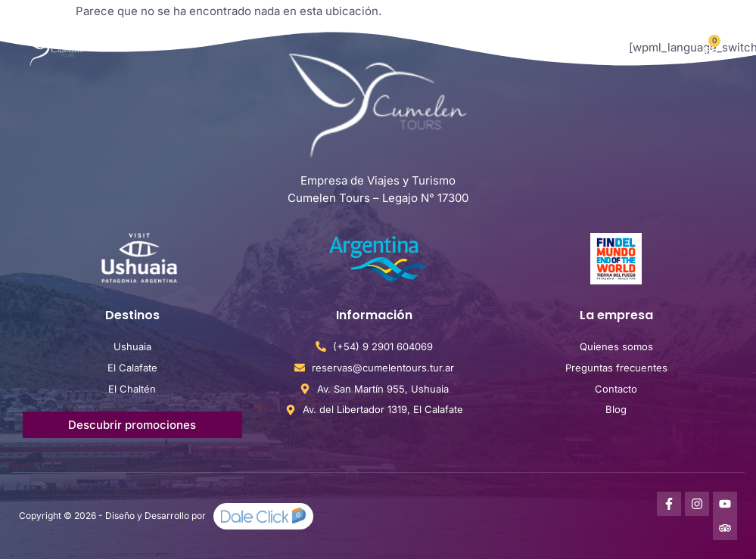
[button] (601, 48)
